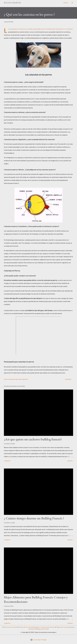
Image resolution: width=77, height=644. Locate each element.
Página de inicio (42, 629)
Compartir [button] (68, 379)
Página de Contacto (63, 627)
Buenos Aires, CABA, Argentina (19, 379)
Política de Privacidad (26, 627)
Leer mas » (70, 461)
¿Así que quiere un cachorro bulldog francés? (33, 439)
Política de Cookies (10, 627)
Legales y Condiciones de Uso (45, 627)
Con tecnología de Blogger (39, 640)
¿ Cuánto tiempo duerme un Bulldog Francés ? (34, 518)
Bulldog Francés (12, 3)
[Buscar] (66, 3)
